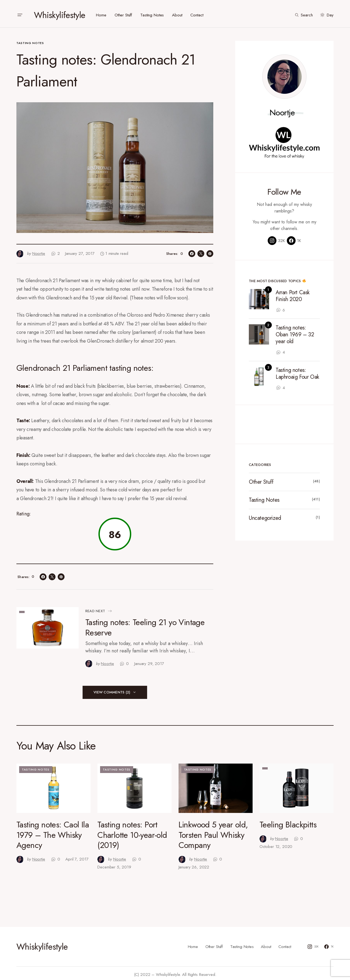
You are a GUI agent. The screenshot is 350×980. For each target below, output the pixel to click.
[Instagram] (276, 238)
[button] (20, 12)
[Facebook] (294, 238)
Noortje (282, 110)
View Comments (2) (112, 689)
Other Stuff (261, 479)
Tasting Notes (30, 40)
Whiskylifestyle (59, 12)
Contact (285, 944)
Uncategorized (265, 515)
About (266, 944)
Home (193, 944)
